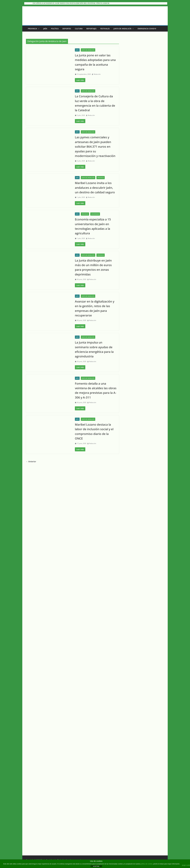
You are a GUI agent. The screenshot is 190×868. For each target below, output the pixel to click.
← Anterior (31, 844)
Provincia (32, 29)
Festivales (105, 29)
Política (55, 29)
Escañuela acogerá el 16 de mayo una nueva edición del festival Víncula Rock (71, 3)
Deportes (67, 29)
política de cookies (147, 864)
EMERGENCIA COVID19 (147, 29)
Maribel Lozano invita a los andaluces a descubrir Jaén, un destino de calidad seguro (95, 360)
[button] (38, 29)
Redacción (97, 74)
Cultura (79, 29)
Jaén (45, 29)
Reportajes (91, 29)
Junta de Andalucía (122, 29)
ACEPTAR (96, 866)
